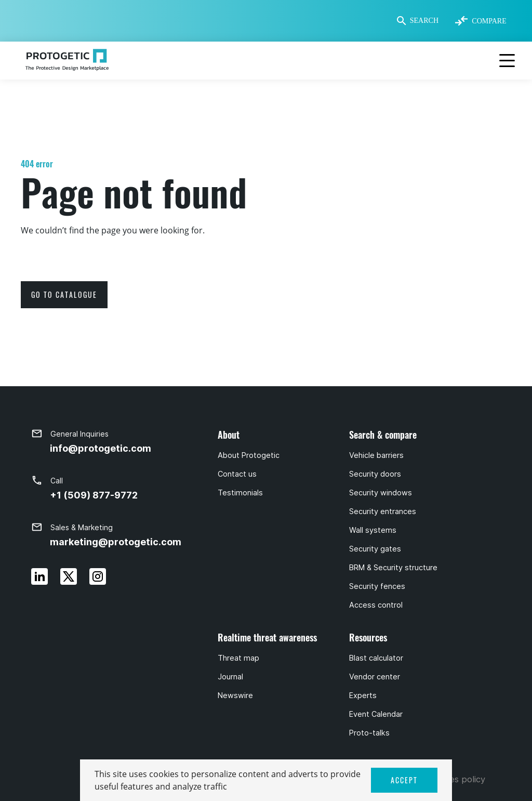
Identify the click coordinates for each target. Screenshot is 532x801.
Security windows (381, 493)
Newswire (235, 695)
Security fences (377, 586)
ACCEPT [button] (404, 780)
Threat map (238, 658)
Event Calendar (376, 714)
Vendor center (375, 677)
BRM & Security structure (393, 568)
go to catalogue (64, 294)
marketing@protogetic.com (116, 542)
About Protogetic (249, 455)
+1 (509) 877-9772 (94, 495)
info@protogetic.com (101, 448)
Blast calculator (376, 658)
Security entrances (383, 511)
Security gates (375, 549)
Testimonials (240, 493)
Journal (230, 677)
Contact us (237, 474)
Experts (363, 695)
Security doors (375, 474)
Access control (376, 605)
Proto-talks (369, 733)
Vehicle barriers (376, 455)
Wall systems (373, 530)
